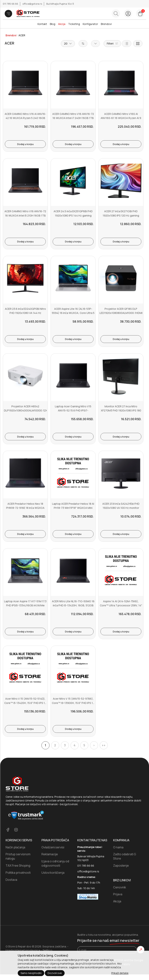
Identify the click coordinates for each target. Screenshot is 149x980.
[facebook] (8, 830)
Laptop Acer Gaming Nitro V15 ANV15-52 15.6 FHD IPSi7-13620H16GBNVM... (73, 411)
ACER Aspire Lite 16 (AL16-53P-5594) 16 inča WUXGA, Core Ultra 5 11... (73, 313)
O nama (118, 847)
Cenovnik (120, 887)
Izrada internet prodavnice (23, 950)
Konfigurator (90, 24)
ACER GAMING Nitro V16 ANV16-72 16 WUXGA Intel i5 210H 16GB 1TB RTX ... (25, 215)
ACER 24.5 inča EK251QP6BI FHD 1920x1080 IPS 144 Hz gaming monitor (73, 215)
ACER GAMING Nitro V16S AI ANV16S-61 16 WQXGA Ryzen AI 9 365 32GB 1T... (121, 118)
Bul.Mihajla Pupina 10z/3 (60, 4)
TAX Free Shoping (18, 866)
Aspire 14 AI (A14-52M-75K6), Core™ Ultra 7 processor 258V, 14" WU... (121, 605)
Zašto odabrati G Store (125, 856)
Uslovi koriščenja (53, 873)
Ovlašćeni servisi (53, 847)
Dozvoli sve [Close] (55, 973)
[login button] (128, 13)
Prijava (118, 894)
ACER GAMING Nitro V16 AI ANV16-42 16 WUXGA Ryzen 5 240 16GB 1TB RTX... (25, 118)
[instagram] (16, 830)
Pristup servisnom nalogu (18, 856)
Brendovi (106, 24)
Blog (53, 24)
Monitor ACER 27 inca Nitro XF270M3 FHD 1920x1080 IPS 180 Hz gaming (121, 411)
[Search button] (116, 13)
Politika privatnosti (18, 873)
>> (104, 745)
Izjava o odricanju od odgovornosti (55, 863)
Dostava (11, 880)
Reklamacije (50, 854)
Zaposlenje (121, 866)
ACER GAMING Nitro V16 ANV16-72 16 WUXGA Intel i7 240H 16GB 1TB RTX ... (73, 118)
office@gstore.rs (32, 4)
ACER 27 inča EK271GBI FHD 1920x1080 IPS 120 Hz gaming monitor (121, 215)
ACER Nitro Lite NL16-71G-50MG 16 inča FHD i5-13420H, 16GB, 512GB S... (73, 605)
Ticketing (74, 24)
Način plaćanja (15, 847)
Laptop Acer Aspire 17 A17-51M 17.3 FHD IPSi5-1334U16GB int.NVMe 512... (25, 605)
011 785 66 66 (11, 4)
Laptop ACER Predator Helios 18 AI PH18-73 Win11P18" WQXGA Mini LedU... (73, 508)
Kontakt (42, 24)
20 (68, 43)
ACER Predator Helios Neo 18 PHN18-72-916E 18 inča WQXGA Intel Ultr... (25, 508)
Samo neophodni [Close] (31, 973)
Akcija (62, 24)
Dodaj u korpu (25, 144)
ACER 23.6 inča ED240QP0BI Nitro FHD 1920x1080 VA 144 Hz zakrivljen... (25, 313)
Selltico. (48, 950)
